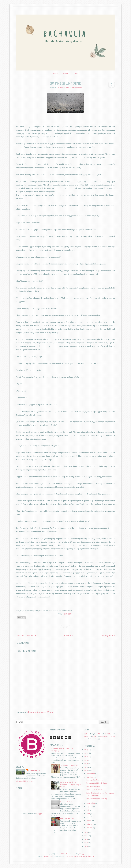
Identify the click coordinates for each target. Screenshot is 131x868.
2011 (86, 846)
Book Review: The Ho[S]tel (71, 819)
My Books (66, 74)
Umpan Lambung (93, 787)
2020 (86, 757)
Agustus (90, 807)
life (85, 734)
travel (86, 737)
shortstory (68, 614)
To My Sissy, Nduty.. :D (69, 765)
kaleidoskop (94, 739)
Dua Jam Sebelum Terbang (65, 83)
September (91, 803)
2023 (86, 750)
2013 (86, 839)
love (98, 734)
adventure (104, 737)
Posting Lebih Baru (26, 636)
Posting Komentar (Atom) (41, 712)
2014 (86, 836)
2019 (86, 760)
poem (108, 734)
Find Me (76, 74)
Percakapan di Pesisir (95, 790)
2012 (86, 843)
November (91, 774)
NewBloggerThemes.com (76, 856)
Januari (89, 828)
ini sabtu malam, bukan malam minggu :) (64, 750)
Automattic (48, 856)
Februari (90, 824)
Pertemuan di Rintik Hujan (97, 783)
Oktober (90, 777)
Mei (88, 817)
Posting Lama (108, 636)
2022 (86, 753)
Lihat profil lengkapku (25, 781)
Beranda (55, 74)
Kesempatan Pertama (94, 780)
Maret (89, 821)
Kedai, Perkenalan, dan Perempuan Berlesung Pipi (100, 794)
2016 (86, 771)
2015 (86, 832)
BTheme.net (91, 856)
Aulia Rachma (34, 771)
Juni (88, 814)
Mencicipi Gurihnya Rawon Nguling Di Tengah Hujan (71, 785)
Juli (88, 810)
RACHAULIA (65, 854)
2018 (86, 764)
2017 (86, 767)
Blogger (39, 814)
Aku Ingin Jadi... (67, 802)
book (94, 737)
